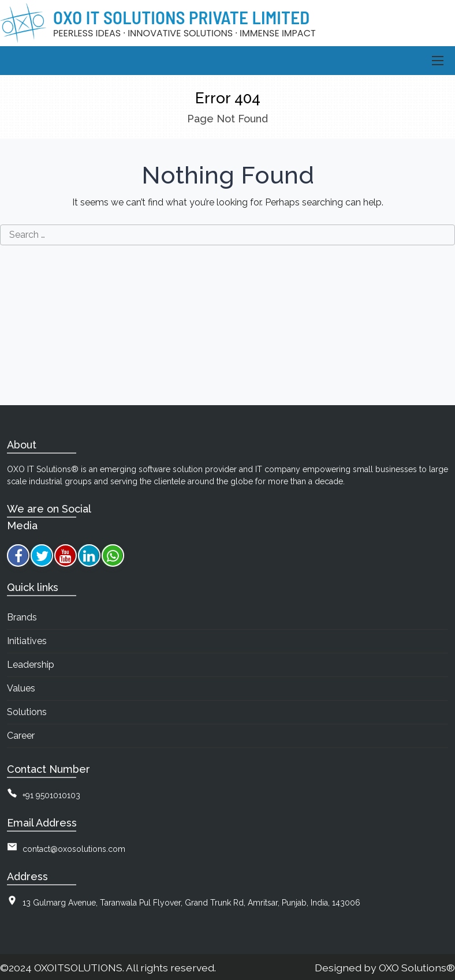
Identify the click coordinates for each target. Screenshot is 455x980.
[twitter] (42, 556)
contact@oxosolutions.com (74, 849)
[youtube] (66, 556)
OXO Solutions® (417, 968)
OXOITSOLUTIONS (78, 968)
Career (21, 736)
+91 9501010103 (51, 795)
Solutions (27, 712)
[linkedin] (89, 556)
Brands (22, 617)
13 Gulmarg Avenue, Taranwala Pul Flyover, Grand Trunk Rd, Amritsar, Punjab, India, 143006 (191, 903)
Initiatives (27, 641)
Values (21, 688)
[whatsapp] (113, 556)
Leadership (31, 665)
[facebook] (18, 556)
